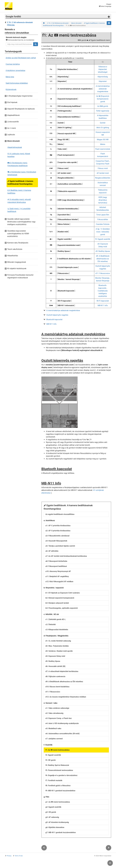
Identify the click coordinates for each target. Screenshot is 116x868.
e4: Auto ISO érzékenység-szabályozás (62, 723)
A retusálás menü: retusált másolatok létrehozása (19, 201)
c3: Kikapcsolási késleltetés (57, 630)
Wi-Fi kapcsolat (103, 301)
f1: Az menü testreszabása (57, 750)
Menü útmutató (76, 23)
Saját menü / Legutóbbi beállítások (19, 210)
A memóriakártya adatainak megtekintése (103, 89)
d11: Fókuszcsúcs (103, 273)
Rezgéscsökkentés (103, 178)
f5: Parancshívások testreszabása (59, 770)
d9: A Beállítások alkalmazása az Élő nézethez (103, 259)
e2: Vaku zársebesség (54, 713)
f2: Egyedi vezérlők (103, 239)
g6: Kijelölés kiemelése (55, 827)
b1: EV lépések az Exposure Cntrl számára (63, 593)
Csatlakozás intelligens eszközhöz (103, 293)
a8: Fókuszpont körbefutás (56, 561)
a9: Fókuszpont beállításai (56, 566)
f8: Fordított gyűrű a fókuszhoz (58, 786)
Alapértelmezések (15, 147)
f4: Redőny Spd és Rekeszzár (57, 765)
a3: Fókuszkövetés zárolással (57, 536)
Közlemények (11, 89)
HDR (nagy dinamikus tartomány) (103, 200)
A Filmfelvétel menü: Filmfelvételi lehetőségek (22, 173)
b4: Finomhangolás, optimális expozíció (62, 608)
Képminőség (103, 77)
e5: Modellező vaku (53, 728)
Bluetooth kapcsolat (54, 319)
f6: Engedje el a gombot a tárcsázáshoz (61, 775)
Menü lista (10, 77)
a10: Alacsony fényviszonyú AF (58, 571)
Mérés (103, 144)
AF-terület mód (103, 173)
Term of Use (19, 856)
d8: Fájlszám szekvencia (55, 676)
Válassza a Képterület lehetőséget (103, 69)
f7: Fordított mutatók (54, 780)
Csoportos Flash (102, 161)
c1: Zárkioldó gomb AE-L (56, 619)
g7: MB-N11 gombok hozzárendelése (61, 832)
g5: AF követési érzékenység (57, 822)
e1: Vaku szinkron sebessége (57, 708)
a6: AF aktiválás (52, 551)
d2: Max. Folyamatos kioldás (57, 646)
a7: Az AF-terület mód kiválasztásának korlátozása (66, 556)
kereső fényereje (103, 281)
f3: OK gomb (51, 760)
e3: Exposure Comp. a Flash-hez (59, 718)
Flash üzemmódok (103, 149)
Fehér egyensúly (103, 111)
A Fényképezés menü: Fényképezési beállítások (18, 164)
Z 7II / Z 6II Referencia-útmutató (58, 23)
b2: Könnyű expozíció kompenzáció (60, 598)
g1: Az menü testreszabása (58, 802)
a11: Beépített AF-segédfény (57, 576)
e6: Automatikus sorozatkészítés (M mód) (62, 734)
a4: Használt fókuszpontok (56, 541)
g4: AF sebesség (52, 817)
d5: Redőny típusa (103, 251)
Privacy (9, 856)
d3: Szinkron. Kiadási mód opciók (59, 651)
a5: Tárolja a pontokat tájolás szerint (60, 546)
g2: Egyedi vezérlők (53, 807)
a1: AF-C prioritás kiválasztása (58, 526)
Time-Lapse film (103, 215)
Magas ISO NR (103, 140)
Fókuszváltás (103, 219)
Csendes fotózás (103, 224)
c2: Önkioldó (51, 624)
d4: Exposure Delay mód (55, 656)
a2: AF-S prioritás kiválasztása (58, 531)
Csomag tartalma (13, 64)
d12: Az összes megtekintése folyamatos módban (66, 697)
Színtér (103, 123)
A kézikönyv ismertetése (15, 70)
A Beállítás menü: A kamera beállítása (19, 192)
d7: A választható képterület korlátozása (62, 671)
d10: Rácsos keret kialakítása (57, 687)
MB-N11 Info (103, 305)
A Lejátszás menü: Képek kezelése (19, 155)
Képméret (103, 81)
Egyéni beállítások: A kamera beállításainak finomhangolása (20, 183)
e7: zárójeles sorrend (54, 739)
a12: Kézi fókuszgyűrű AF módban (59, 582)
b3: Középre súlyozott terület (57, 603)
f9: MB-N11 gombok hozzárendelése (60, 791)
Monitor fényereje (102, 278)
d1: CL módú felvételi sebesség (58, 641)
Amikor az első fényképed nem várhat (21, 58)
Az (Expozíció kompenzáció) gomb (103, 99)
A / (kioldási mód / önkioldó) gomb (103, 232)
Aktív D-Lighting (103, 128)
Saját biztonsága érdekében (17, 83)
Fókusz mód (103, 168)
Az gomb (103, 106)
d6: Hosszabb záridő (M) (55, 666)
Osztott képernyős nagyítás (57, 315)
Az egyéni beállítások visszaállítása (60, 514)
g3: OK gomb (51, 812)
